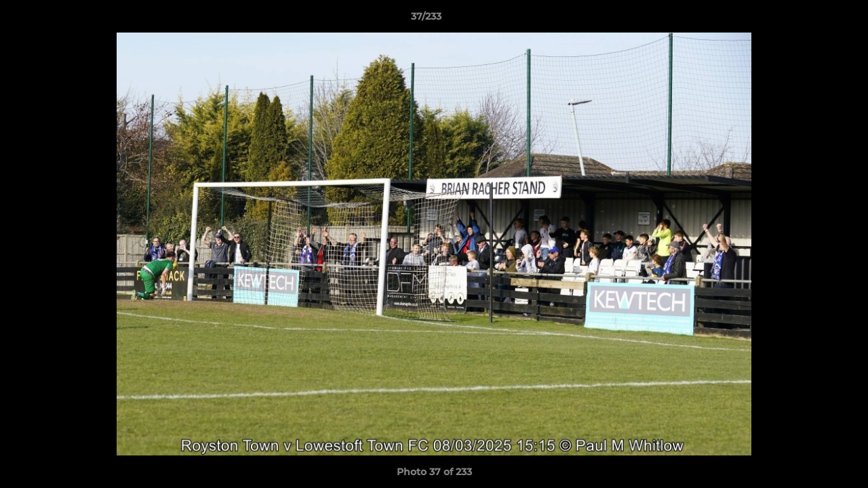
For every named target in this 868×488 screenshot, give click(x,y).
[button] (811, 20)
